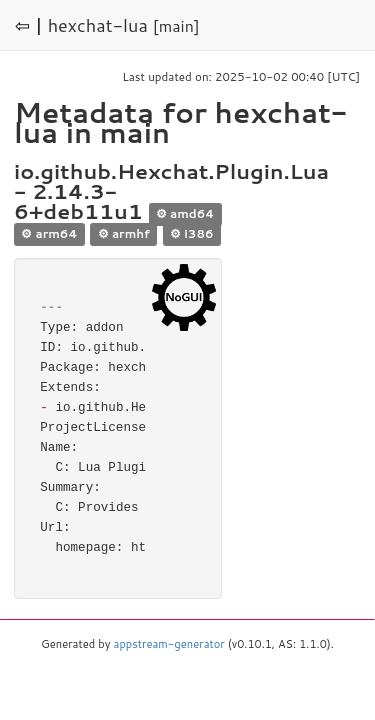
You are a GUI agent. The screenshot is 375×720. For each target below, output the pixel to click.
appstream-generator (169, 644)
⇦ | (29, 25)
